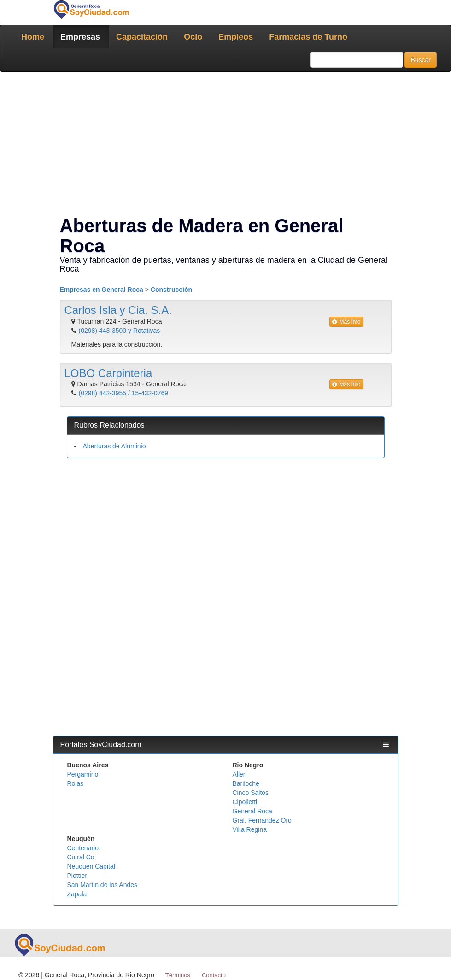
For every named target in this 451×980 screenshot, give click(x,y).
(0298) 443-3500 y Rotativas (120, 331)
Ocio (193, 37)
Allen (240, 774)
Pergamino (83, 774)
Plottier (77, 876)
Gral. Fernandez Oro (262, 820)
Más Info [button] (346, 322)
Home (33, 37)
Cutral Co (81, 857)
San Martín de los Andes (102, 885)
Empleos (236, 37)
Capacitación (142, 37)
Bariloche (246, 783)
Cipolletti (245, 802)
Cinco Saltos (251, 793)
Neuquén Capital (91, 866)
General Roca (252, 811)
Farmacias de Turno (308, 37)
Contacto (214, 975)
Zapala (77, 894)
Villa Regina (250, 829)
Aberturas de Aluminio (114, 446)
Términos (178, 975)
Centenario (83, 848)
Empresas (80, 37)
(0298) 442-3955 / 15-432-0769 (124, 393)
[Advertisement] (226, 145)
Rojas (76, 783)
